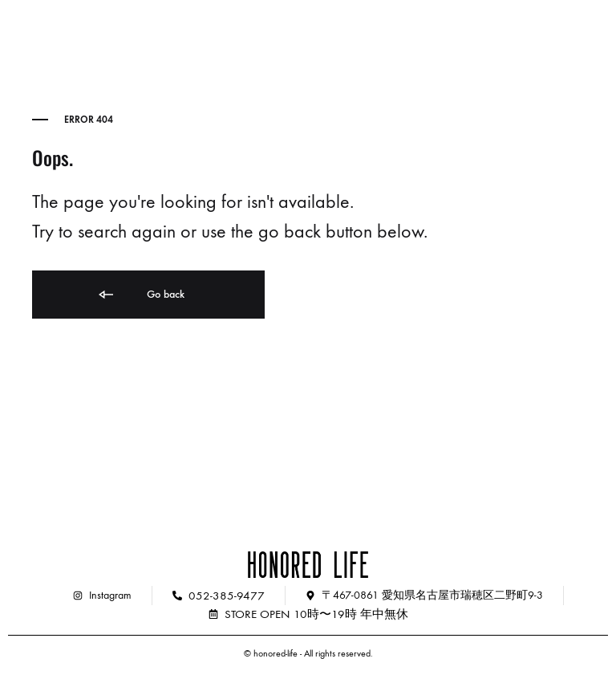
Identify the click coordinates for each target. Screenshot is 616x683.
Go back (140, 295)
